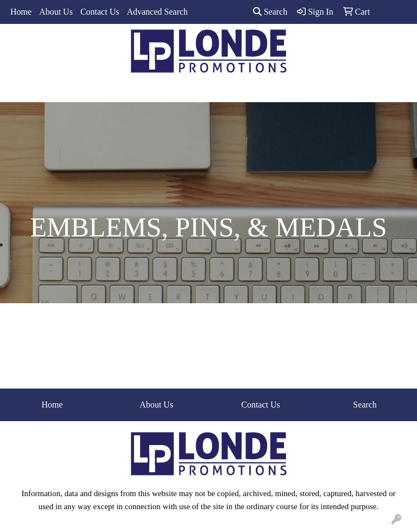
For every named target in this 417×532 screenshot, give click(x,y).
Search (270, 12)
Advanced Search (157, 12)
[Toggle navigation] (17, 90)
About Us (56, 12)
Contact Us (100, 12)
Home (21, 12)
